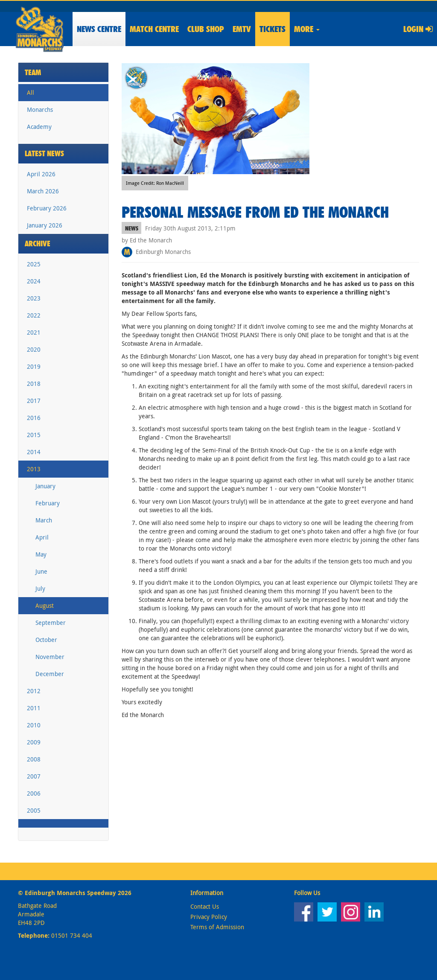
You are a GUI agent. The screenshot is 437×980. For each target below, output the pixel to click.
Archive (38, 244)
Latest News (44, 153)
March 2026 (43, 191)
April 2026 (41, 174)
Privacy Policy (209, 917)
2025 (34, 264)
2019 (34, 366)
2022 (34, 315)
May (41, 554)
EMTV (242, 29)
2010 (34, 725)
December (50, 674)
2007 (34, 776)
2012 (34, 691)
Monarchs (40, 109)
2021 (34, 332)
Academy (39, 127)
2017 (34, 401)
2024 (34, 281)
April (42, 537)
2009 (34, 742)
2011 (34, 708)
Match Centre (154, 29)
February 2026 (47, 208)
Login (418, 29)
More (307, 29)
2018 (34, 384)
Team (33, 72)
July (40, 588)
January (45, 486)
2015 (34, 435)
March (44, 520)
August (45, 605)
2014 (34, 452)
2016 (34, 418)
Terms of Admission (217, 927)
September (51, 623)
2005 (34, 810)
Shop (206, 29)
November (50, 657)
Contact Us (205, 906)
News (99, 29)
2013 (34, 469)
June (41, 571)
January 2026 (45, 225)
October (46, 640)
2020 (34, 349)
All (31, 92)
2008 (34, 759)
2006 (34, 793)
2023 (34, 298)
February (48, 503)
